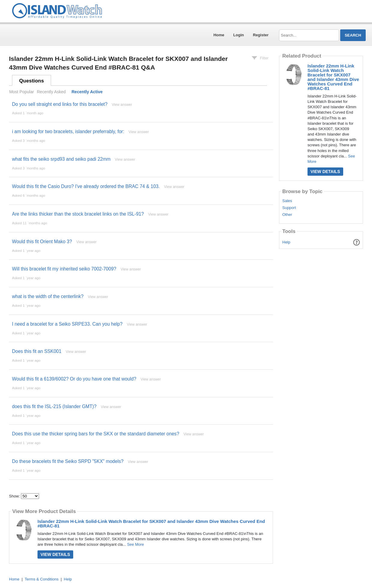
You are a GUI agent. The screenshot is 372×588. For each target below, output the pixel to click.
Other (287, 215)
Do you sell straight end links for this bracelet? (60, 104)
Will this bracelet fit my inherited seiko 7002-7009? (64, 269)
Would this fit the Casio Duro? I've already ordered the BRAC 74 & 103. (86, 186)
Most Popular (22, 92)
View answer (122, 105)
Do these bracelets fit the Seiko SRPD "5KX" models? (68, 461)
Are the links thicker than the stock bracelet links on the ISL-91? (78, 214)
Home (219, 35)
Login (239, 35)
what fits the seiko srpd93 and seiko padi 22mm (61, 159)
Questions (32, 81)
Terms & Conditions (42, 579)
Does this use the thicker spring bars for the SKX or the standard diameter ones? (96, 434)
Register (261, 35)
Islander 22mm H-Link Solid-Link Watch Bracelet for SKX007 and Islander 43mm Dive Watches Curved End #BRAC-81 (151, 524)
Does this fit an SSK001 (37, 351)
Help (286, 242)
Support (289, 208)
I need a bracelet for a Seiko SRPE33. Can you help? (67, 324)
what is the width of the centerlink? (48, 296)
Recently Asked (51, 92)
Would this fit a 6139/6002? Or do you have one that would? (74, 379)
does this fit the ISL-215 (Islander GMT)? (54, 406)
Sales (287, 201)
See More (135, 544)
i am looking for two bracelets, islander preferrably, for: (68, 131)
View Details (55, 554)
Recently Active (87, 92)
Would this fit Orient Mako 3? (42, 242)
